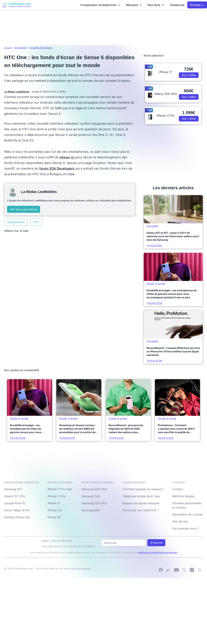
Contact (178, 489)
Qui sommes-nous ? (185, 528)
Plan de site (180, 521)
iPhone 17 (54, 503)
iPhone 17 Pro (57, 496)
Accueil (8, 48)
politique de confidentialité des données (158, 552)
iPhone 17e (55, 510)
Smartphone (21, 48)
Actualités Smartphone (41, 48)
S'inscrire (156, 543)
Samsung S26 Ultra (94, 489)
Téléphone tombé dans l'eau (141, 496)
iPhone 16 (54, 517)
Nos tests (156, 5)
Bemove (86, 568)
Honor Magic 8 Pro (17, 510)
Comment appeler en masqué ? (143, 489)
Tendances (177, 5)
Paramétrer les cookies (188, 514)
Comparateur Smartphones (100, 5)
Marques (134, 5)
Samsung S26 (91, 496)
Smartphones (16, 222)
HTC (36, 222)
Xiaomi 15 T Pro (15, 496)
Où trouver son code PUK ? (141, 510)
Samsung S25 (91, 510)
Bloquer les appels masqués (141, 503)
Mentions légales (183, 496)
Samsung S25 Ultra (94, 503)
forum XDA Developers (57, 168)
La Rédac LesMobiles (17, 92)
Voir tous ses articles (24, 209)
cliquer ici (67, 157)
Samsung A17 (13, 489)
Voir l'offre (189, 75)
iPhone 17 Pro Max (60, 489)
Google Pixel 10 (15, 503)
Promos (197, 5)
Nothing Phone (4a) (17, 517)
